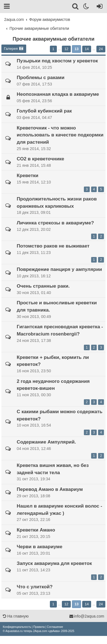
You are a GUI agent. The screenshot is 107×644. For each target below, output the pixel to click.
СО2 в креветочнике (40, 159)
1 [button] (53, 49)
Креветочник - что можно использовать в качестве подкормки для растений (60, 135)
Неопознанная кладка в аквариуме (58, 94)
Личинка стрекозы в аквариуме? (55, 223)
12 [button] (66, 49)
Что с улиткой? (35, 587)
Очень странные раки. (43, 286)
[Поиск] (76, 7)
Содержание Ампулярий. (46, 442)
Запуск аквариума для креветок (54, 563)
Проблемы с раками (41, 77)
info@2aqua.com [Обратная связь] (87, 616)
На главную (16, 616)
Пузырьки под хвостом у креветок (57, 61)
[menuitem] (17, 627)
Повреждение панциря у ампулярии (59, 269)
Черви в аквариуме (40, 547)
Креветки (28, 175)
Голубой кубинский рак (44, 111)
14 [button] (87, 49)
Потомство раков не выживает (53, 246)
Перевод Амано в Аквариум (50, 489)
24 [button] (101, 49)
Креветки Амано (36, 530)
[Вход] (99, 7)
